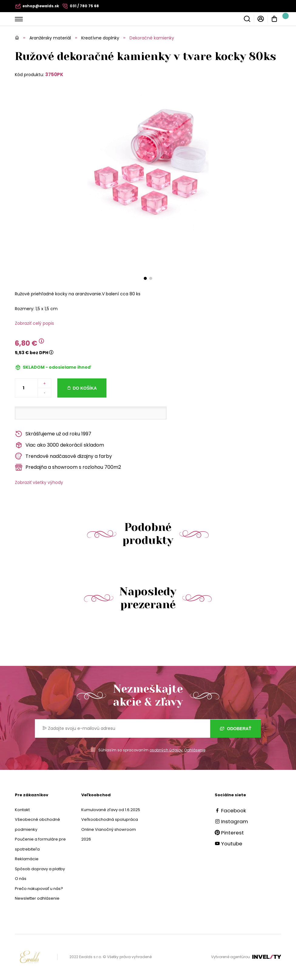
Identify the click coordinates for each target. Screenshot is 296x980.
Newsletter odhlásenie (37, 898)
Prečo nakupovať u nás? (39, 889)
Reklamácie (27, 859)
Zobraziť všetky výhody (39, 482)
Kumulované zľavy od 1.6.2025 (111, 810)
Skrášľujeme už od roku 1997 (53, 434)
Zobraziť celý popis (34, 323)
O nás (21, 879)
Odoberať (235, 729)
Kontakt (22, 810)
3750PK (54, 74)
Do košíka (85, 388)
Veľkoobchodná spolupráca (110, 819)
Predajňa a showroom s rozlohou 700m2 (68, 467)
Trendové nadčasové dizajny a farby (63, 456)
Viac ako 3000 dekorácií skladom (59, 445)
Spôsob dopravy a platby (40, 869)
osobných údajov (166, 750)
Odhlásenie (195, 750)
